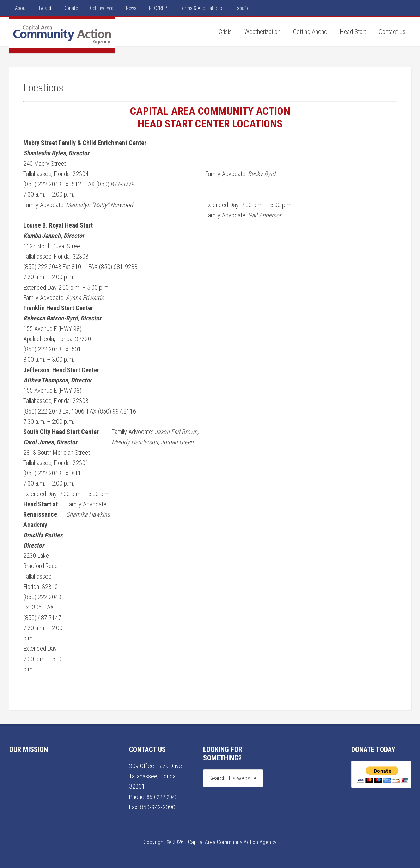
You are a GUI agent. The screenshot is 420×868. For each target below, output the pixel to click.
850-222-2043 (164, 797)
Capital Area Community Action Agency (62, 35)
